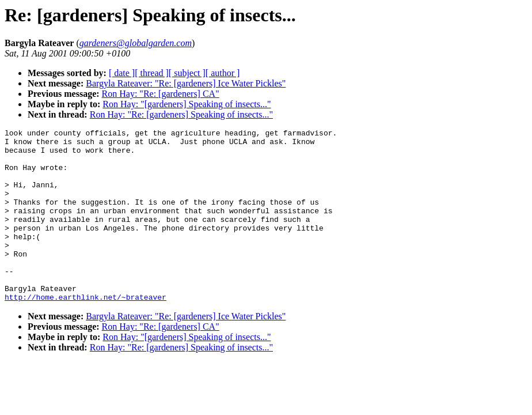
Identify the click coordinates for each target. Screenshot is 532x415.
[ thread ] (152, 73)
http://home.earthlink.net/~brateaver (85, 331)
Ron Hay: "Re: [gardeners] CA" (161, 94)
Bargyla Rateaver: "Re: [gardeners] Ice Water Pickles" (186, 83)
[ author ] (223, 73)
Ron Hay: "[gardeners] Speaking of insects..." (187, 104)
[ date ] (122, 73)
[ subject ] (187, 73)
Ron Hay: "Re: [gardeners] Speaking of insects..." (181, 114)
